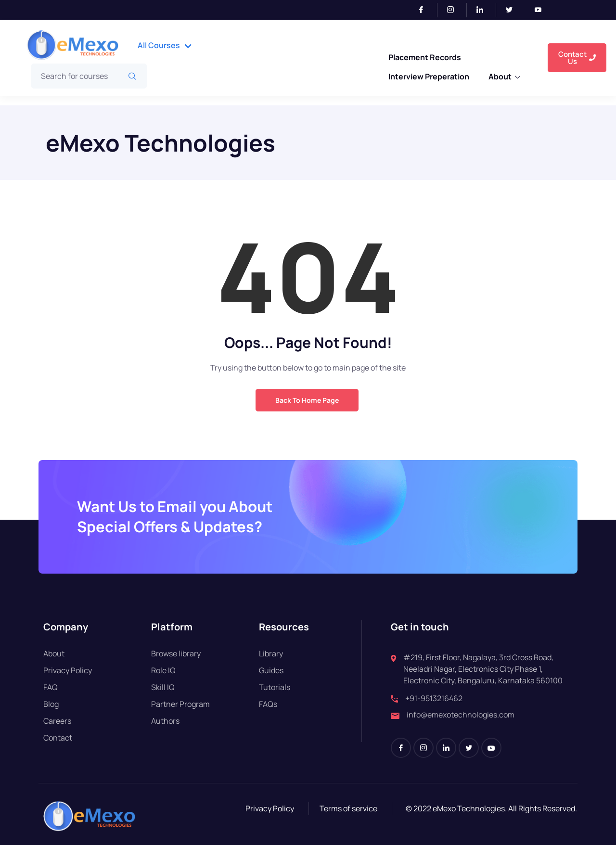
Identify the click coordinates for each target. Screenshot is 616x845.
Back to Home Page (307, 400)
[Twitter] (513, 10)
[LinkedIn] (484, 10)
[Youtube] (542, 10)
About (504, 70)
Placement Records (424, 55)
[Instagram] (455, 10)
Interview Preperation (428, 69)
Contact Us (577, 58)
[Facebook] (425, 10)
